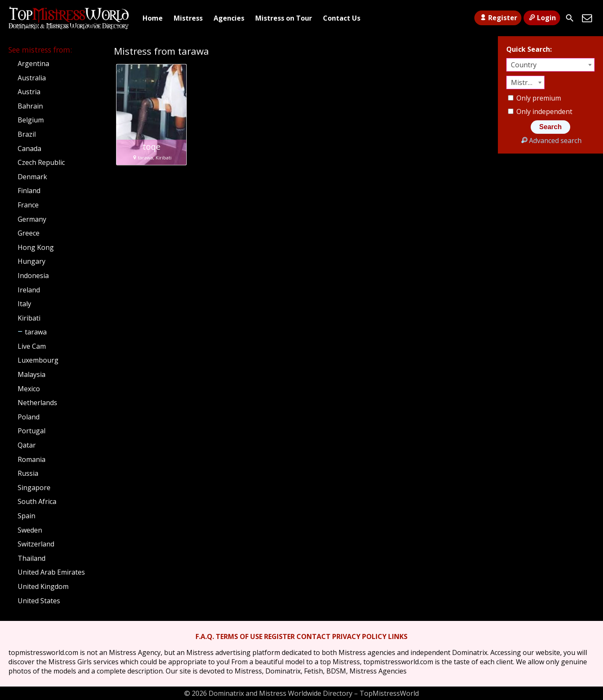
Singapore (34, 488)
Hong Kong (36, 247)
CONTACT (313, 636)
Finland (29, 191)
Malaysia (32, 374)
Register (498, 18)
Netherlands (37, 403)
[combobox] (550, 65)
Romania (32, 459)
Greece (29, 233)
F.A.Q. (205, 636)
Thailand (32, 558)
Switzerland (36, 544)
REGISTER (279, 636)
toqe (152, 147)
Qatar (27, 445)
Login (542, 18)
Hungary (32, 261)
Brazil (27, 134)
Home (153, 18)
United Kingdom (43, 586)
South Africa (37, 501)
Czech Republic (41, 162)
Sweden (30, 530)
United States (39, 601)
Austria (29, 92)
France (28, 205)
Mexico (29, 389)
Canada (29, 148)
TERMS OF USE (239, 636)
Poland (29, 417)
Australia (32, 78)
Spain (26, 516)
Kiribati (29, 318)
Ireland (29, 290)
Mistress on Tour (284, 18)
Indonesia (33, 276)
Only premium (534, 98)
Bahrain (30, 106)
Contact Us (342, 18)
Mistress (188, 18)
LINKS (398, 636)
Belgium (31, 120)
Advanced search (550, 141)
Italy (24, 304)
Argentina (33, 64)
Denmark (32, 177)
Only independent (540, 111)
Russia (28, 473)
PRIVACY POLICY (359, 636)
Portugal (32, 431)
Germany (32, 219)
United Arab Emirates (51, 572)
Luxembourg (38, 360)
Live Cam (32, 346)
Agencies (229, 18)
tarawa (36, 332)
